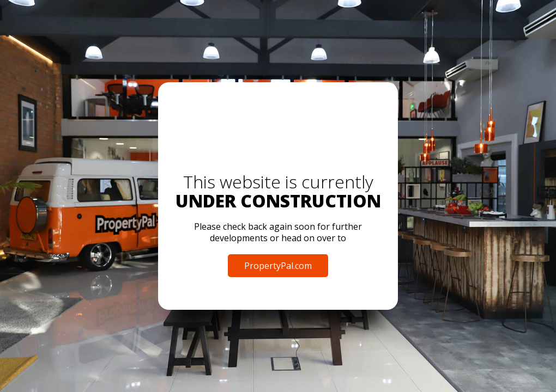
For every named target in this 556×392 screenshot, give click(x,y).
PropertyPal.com (278, 266)
